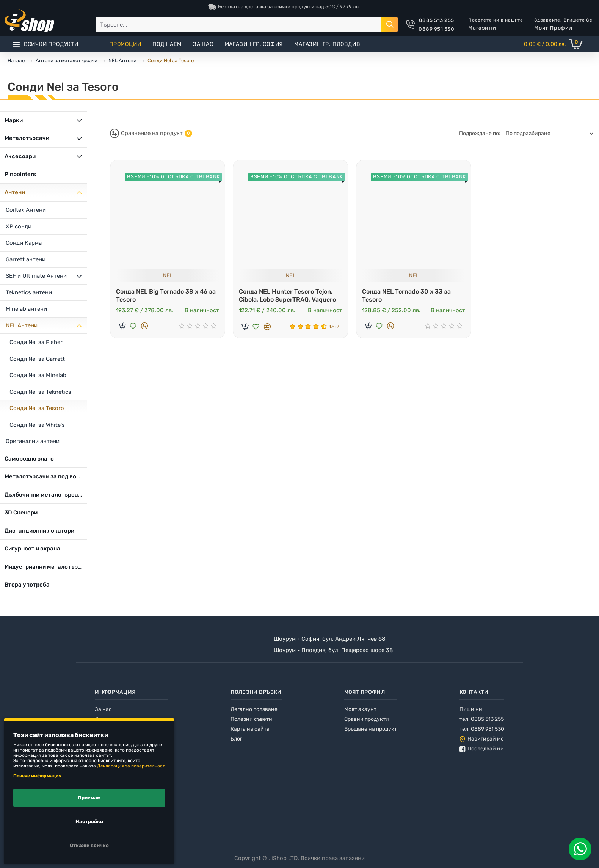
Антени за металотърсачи (67, 61)
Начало (16, 61)
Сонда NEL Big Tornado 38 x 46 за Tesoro (166, 296)
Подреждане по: (480, 133)
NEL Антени (122, 61)
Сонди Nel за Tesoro (171, 61)
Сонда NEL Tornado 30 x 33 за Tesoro (406, 296)
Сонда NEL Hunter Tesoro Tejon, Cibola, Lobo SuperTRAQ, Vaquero (287, 296)
